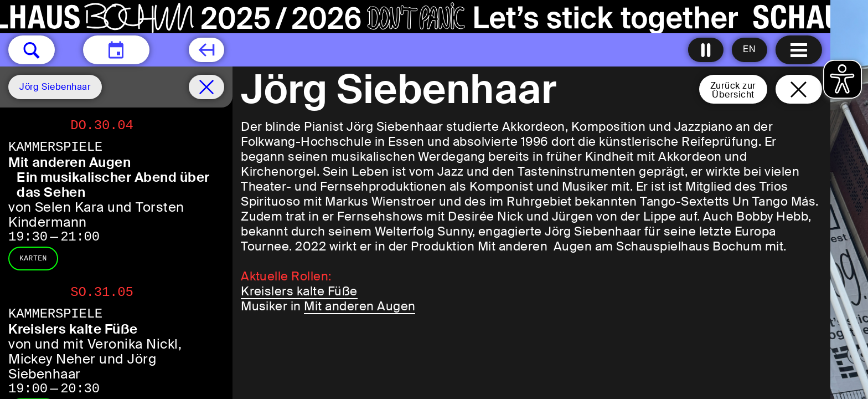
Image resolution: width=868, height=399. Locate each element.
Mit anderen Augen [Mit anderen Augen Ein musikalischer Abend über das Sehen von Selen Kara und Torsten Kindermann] (69, 162)
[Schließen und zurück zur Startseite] (799, 89)
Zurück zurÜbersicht (733, 90)
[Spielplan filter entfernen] (206, 87)
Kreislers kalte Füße (299, 291)
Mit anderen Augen (360, 306)
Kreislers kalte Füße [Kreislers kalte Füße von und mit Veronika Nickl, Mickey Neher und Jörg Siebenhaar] (73, 329)
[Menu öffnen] (799, 50)
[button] (32, 50)
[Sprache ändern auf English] (750, 50)
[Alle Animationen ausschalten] (706, 50)
